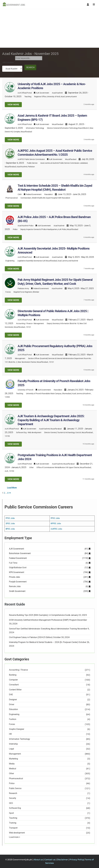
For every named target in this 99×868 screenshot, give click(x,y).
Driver (12, 704)
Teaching (28, 97)
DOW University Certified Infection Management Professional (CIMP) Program (43, 620)
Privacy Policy (77, 860)
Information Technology (35, 128)
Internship (13, 744)
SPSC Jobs (10, 523)
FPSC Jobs (10, 518)
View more (13, 105)
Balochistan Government (49, 553)
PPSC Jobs (55, 518)
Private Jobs (49, 577)
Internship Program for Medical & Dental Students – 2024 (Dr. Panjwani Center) (44, 642)
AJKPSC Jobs (56, 529)
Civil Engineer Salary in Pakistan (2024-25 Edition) (31, 637)
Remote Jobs (49, 586)
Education (13, 709)
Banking (13, 675)
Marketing (13, 759)
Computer (13, 680)
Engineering (10, 261)
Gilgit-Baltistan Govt (49, 568)
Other (31, 467)
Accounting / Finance (24, 323)
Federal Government (49, 558)
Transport (13, 828)
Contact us (50, 860)
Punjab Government (49, 582)
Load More (12, 488)
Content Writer (15, 690)
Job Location (8, 62)
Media (12, 764)
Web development (35, 432)
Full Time (49, 563)
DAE (11, 695)
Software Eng (21, 432)
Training (13, 823)
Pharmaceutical (11, 198)
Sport (11, 813)
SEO (11, 803)
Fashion (13, 719)
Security (13, 798)
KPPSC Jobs (56, 523)
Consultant (14, 685)
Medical (13, 769)
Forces (8, 292)
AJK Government (49, 549)
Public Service (32, 163)
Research (13, 793)
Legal (11, 749)
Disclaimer (63, 860)
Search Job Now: (7, 58)
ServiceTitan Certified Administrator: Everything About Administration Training (43, 629)
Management (39, 323)
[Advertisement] (49, 28)
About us (38, 860)
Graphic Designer (16, 729)
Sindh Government (49, 591)
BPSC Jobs (10, 529)
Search (30, 67)
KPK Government (49, 572)
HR (10, 734)
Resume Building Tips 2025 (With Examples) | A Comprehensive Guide (40, 615)
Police (15, 229)
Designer (13, 700)
